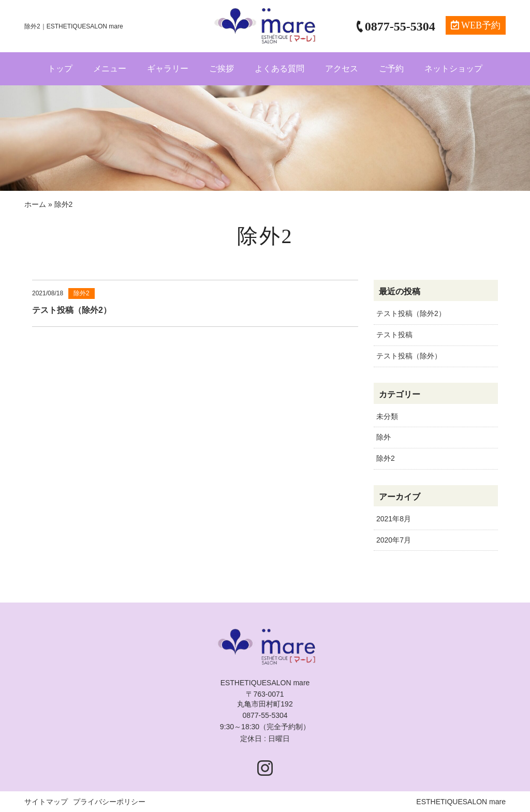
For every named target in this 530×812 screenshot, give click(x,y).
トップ (60, 69)
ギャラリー (168, 69)
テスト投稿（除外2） (411, 313)
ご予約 (391, 69)
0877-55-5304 (265, 715)
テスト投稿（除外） (409, 356)
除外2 (386, 458)
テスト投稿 (394, 335)
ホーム (35, 204)
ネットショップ (453, 69)
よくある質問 (279, 69)
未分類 (387, 416)
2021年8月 (394, 519)
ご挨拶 (222, 69)
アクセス (342, 69)
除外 (384, 437)
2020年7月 (394, 540)
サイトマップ (46, 802)
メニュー (110, 69)
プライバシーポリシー (109, 802)
